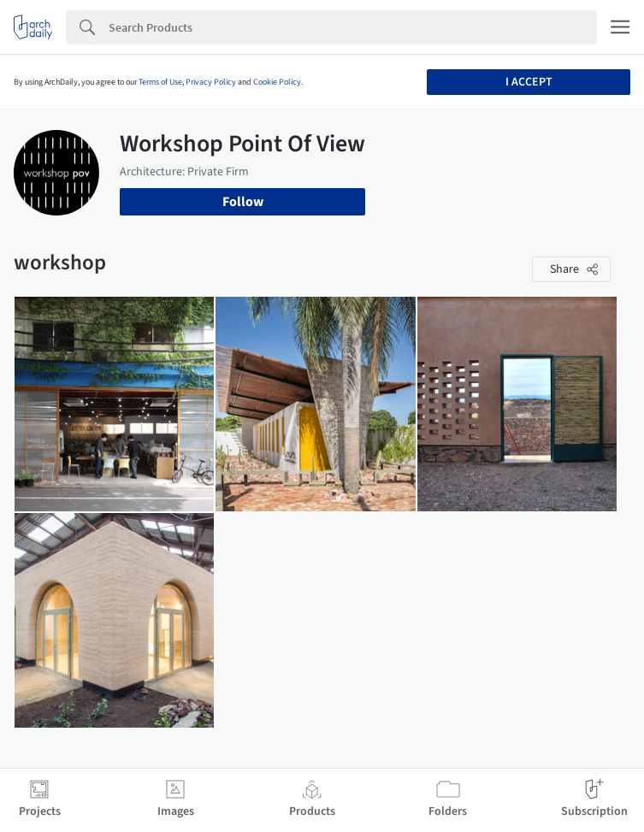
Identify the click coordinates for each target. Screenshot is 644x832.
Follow (243, 202)
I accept (529, 82)
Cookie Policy (277, 82)
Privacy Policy (211, 82)
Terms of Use (160, 82)
